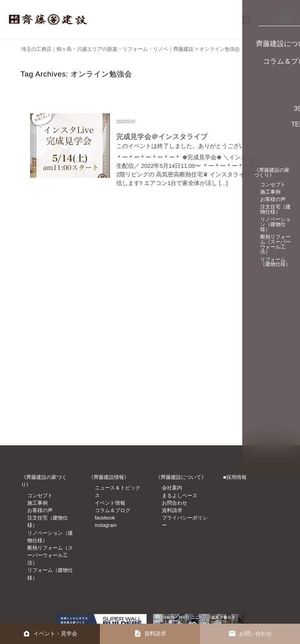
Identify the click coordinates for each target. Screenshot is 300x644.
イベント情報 (110, 503)
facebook (105, 518)
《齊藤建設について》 (181, 477)
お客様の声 (40, 510)
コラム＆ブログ (113, 510)
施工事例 (37, 503)
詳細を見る (150, 154)
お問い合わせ (256, 632)
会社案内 (172, 488)
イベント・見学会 (56, 632)
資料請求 (172, 510)
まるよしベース (180, 495)
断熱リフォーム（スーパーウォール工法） (50, 555)
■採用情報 (235, 477)
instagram (106, 525)
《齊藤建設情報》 (109, 477)
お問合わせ (175, 503)
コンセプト (40, 495)
